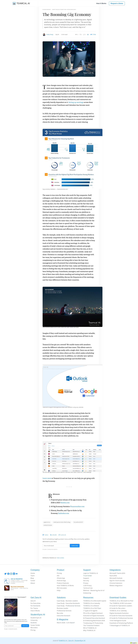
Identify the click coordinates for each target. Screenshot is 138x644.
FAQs (59, 590)
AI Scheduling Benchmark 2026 (94, 621)
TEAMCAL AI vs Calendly (92, 603)
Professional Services (64, 611)
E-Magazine (62, 619)
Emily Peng (50, 34)
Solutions (61, 597)
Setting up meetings (76, 102)
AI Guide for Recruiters (117, 608)
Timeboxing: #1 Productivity (93, 623)
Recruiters (34, 628)
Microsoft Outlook (116, 578)
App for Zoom (114, 581)
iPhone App (61, 578)
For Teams (34, 608)
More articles (61, 558)
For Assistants (35, 606)
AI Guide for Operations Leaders (121, 606)
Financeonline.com (77, 506)
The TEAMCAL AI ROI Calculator (121, 603)
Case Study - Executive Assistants (68, 603)
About (33, 583)
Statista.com (65, 503)
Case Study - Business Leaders (67, 601)
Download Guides (118, 597)
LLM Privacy (87, 586)
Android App (61, 581)
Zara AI (33, 601)
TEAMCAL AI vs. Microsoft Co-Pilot (121, 601)
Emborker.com (64, 513)
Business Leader (63, 608)
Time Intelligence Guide (118, 621)
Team (33, 576)
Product (61, 570)
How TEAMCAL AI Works (65, 586)
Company (35, 570)
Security (86, 581)
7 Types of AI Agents (90, 611)
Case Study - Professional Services (69, 606)
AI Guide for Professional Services (121, 618)
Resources (88, 597)
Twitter (45, 535)
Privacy (86, 583)
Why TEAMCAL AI (89, 630)
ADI (58, 576)
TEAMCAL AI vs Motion (91, 606)
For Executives (36, 603)
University (34, 620)
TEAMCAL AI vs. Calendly (118, 611)
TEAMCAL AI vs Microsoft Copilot (95, 601)
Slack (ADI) (113, 576)
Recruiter (60, 613)
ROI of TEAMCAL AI (90, 628)
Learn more (47, 478)
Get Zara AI (36, 597)
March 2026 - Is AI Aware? (66, 623)
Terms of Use (88, 588)
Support (87, 570)
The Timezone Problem (91, 625)
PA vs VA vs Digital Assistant (93, 613)
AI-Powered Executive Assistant (94, 618)
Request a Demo (117, 4)
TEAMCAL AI (63, 641)
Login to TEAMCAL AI (91, 573)
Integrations (115, 570)
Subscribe (75, 546)
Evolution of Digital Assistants (94, 616)
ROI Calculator (62, 588)
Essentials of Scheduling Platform (121, 623)
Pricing (59, 573)
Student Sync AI (36, 618)
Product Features (63, 583)
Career (33, 581)
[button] (73, 157)
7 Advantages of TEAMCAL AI (120, 625)
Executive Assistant (63, 616)
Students (34, 623)
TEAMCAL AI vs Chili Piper (92, 608)
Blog (32, 578)
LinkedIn (54, 535)
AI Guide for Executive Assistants (121, 616)
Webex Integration (116, 586)
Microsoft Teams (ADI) (117, 573)
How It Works (101, 4)
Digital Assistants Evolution (119, 613)
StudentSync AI (38, 615)
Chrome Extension (116, 583)
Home (33, 573)
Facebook (62, 535)
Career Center (35, 625)
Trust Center (88, 576)
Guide (122, 581)
